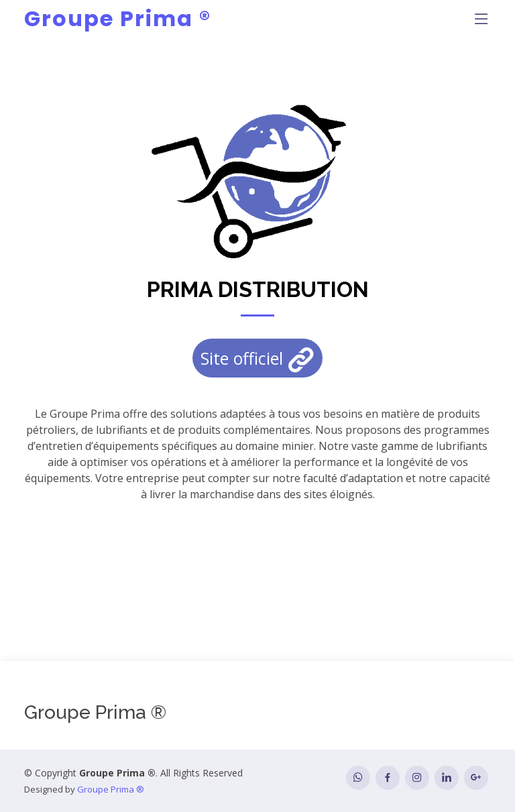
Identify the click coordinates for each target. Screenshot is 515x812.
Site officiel (257, 360)
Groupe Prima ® (118, 18)
